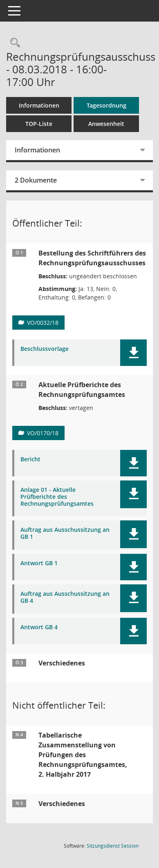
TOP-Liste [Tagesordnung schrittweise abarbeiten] (39, 124)
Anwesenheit (106, 124)
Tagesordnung (106, 105)
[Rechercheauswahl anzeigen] (13, 43)
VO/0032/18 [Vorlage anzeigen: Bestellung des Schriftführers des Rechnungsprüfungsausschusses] (43, 323)
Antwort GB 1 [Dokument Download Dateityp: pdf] (39, 563)
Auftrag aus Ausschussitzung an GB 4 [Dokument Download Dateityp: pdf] (65, 597)
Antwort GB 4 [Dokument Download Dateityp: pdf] (39, 627)
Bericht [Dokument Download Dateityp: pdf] (30, 459)
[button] (133, 353)
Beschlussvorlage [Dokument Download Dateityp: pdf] (45, 349)
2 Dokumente (36, 180)
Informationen (39, 105)
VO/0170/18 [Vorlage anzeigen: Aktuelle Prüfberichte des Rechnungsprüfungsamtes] (43, 433)
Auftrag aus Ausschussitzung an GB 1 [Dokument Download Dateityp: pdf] (65, 533)
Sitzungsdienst (113, 846)
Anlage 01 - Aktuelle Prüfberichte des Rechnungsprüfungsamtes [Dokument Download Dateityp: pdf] (57, 497)
